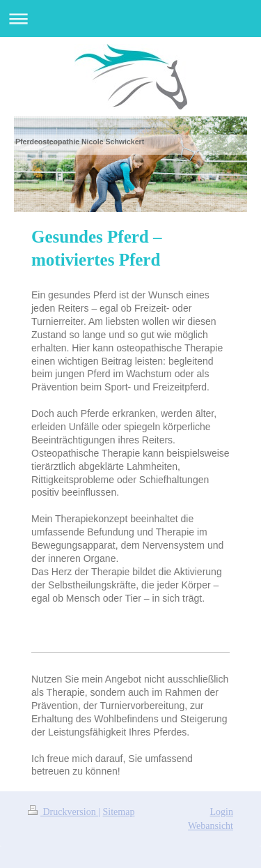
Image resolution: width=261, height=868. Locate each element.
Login (222, 812)
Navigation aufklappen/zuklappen (130, 18)
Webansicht (211, 826)
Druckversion (63, 812)
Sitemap (119, 812)
